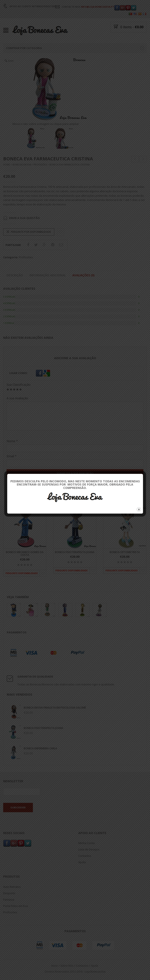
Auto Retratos (12, 887)
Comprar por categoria (75, 48)
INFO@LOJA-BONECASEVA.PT (98, 7)
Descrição (15, 275)
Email (12, 456)
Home (7, 165)
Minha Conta (86, 843)
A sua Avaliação (17, 398)
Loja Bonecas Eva (95, 972)
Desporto (9, 893)
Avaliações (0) (83, 275)
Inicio (55, 965)
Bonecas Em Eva (22, 165)
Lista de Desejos (89, 849)
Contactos (85, 856)
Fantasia (9, 899)
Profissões (40, 165)
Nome (12, 441)
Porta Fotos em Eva (15, 906)
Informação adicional (48, 275)
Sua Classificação (19, 385)
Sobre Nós (67, 965)
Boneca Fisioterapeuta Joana (75, 552)
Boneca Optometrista (125, 552)
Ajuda (82, 862)
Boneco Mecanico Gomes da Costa (25, 554)
